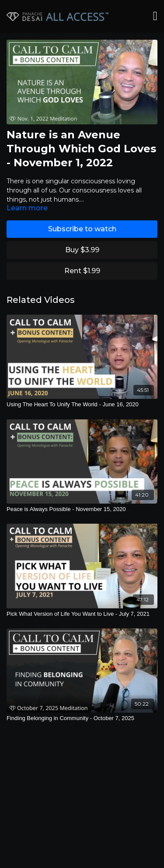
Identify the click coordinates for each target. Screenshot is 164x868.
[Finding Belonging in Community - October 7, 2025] (82, 718)
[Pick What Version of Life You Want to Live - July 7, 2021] (82, 614)
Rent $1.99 (82, 271)
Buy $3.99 (82, 250)
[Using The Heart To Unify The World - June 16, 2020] (82, 405)
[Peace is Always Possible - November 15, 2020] (82, 509)
